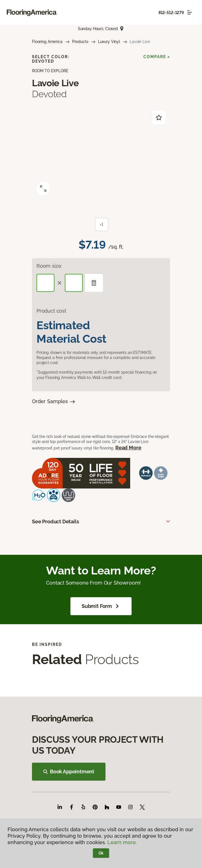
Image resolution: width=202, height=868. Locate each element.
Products (80, 42)
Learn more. (122, 842)
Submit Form (101, 606)
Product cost (51, 311)
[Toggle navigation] (190, 12)
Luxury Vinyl (109, 42)
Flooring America (47, 42)
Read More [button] (128, 448)
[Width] (74, 283)
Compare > (157, 57)
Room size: (49, 266)
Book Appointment (69, 772)
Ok (101, 853)
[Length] (45, 283)
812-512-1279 (171, 13)
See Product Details (56, 522)
